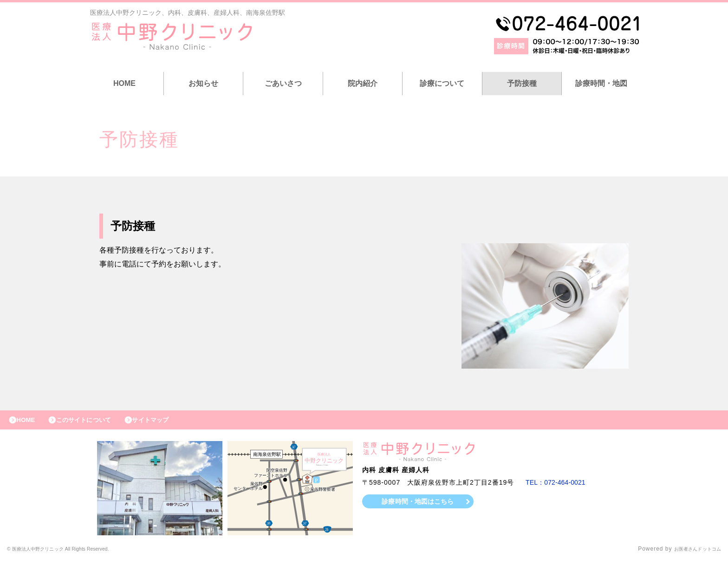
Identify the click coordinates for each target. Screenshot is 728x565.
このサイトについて (94, 422)
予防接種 (522, 83)
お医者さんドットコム (691, 553)
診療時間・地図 (601, 83)
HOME (124, 83)
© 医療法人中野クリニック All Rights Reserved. (74, 553)
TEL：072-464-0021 (559, 487)
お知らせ (203, 83)
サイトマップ (170, 422)
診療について (442, 83)
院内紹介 (363, 83)
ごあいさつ (283, 83)
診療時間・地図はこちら (418, 506)
